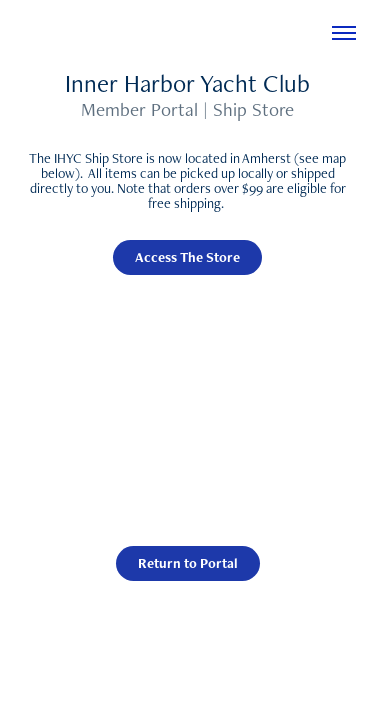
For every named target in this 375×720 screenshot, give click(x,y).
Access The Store (187, 257)
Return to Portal (188, 563)
